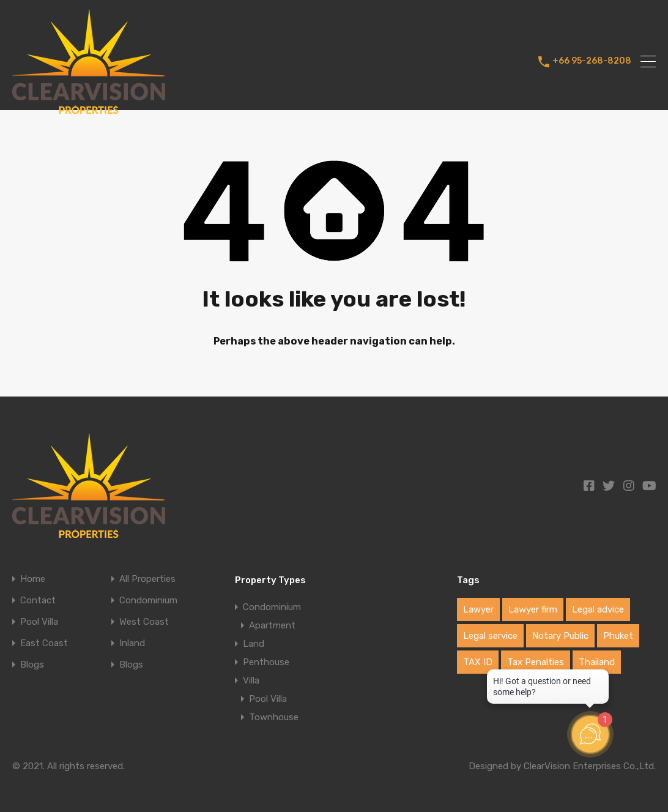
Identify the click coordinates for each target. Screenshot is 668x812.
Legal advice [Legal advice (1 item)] (598, 609)
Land (254, 644)
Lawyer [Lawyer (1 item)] (478, 609)
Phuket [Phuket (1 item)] (618, 636)
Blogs (32, 665)
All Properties (147, 579)
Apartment (272, 625)
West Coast (144, 622)
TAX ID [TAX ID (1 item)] (478, 662)
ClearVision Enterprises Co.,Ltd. (590, 766)
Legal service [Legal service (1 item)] (490, 636)
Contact (38, 601)
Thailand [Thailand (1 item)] (597, 662)
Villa (251, 680)
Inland (132, 643)
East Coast (44, 643)
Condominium (148, 601)
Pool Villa (39, 622)
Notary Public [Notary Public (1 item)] (560, 636)
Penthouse (266, 662)
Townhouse (274, 717)
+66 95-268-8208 (592, 61)
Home (33, 579)
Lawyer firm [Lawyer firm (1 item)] (533, 609)
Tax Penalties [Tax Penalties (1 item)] (536, 662)
